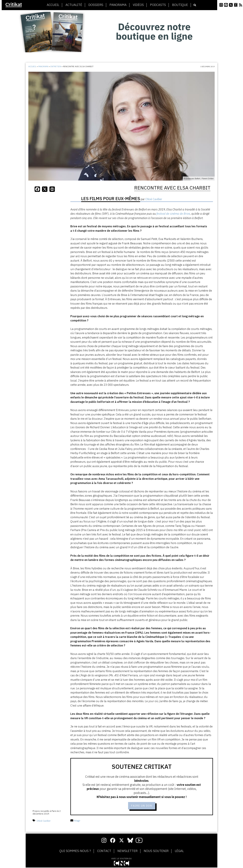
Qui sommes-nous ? (75, 851)
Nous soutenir (156, 851)
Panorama (118, 5)
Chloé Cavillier (44, 821)
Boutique (180, 5)
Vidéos (138, 5)
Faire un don (142, 806)
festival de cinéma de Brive (173, 214)
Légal (179, 851)
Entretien (56, 66)
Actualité (74, 5)
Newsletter (127, 851)
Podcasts (158, 5)
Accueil (53, 5)
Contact (104, 851)
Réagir (75, 821)
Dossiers (96, 5)
